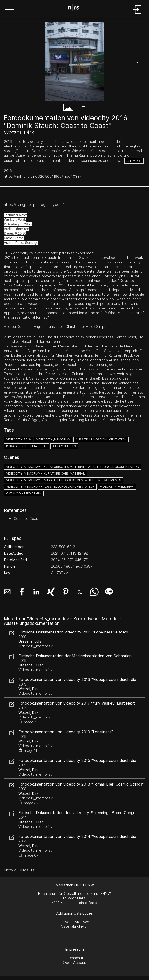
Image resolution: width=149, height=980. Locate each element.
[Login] (137, 14)
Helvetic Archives (74, 922)
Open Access (74, 962)
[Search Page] (74, 8)
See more (134, 161)
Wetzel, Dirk (19, 132)
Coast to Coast (27, 519)
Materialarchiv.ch (75, 926)
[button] (10, 10)
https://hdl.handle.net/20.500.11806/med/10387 (43, 176)
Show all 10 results (19, 870)
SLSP (74, 931)
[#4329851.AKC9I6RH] (74, 62)
